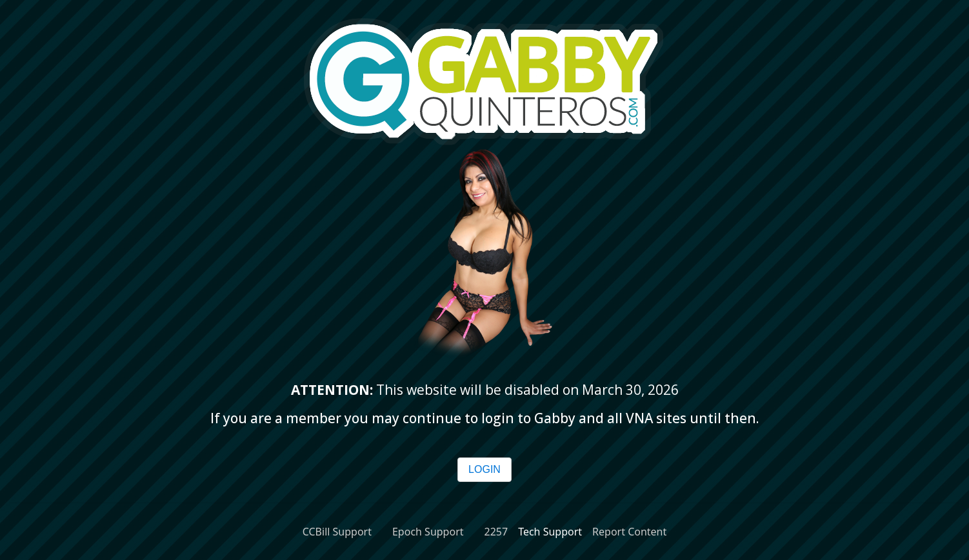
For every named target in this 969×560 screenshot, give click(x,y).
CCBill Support (337, 532)
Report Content (629, 532)
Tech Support (550, 532)
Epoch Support (428, 532)
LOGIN (484, 469)
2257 (496, 532)
